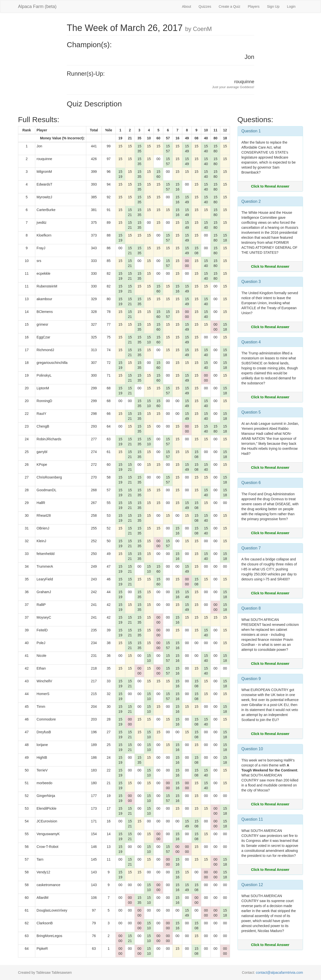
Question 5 (251, 412)
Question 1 (251, 131)
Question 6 (251, 483)
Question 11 (252, 819)
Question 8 (251, 608)
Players (254, 6)
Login (291, 6)
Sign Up (273, 6)
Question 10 (252, 749)
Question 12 (252, 885)
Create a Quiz (229, 6)
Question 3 (251, 282)
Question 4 (251, 342)
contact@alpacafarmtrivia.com (279, 973)
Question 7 (251, 548)
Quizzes (205, 6)
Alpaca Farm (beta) (37, 6)
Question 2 (251, 201)
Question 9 (251, 679)
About (187, 6)
